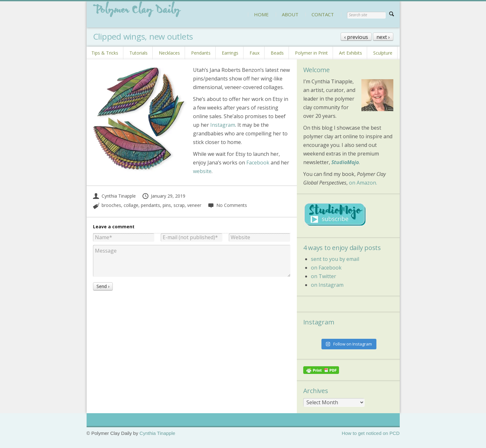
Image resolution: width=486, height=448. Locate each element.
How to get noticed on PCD (371, 433)
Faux (255, 53)
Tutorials (139, 53)
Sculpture (383, 53)
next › (383, 37)
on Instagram (327, 285)
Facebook (258, 163)
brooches (111, 205)
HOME (261, 14)
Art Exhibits (351, 53)
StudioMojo (345, 162)
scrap (179, 205)
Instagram (223, 125)
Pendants (201, 53)
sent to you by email (335, 259)
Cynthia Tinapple (114, 196)
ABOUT (290, 14)
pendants (150, 205)
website (202, 171)
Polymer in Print (311, 53)
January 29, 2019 (164, 196)
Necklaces (169, 53)
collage (131, 205)
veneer (194, 205)
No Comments (227, 205)
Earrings (230, 53)
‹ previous (356, 37)
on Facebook (326, 268)
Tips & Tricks (105, 53)
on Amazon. (363, 183)
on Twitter (324, 276)
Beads (277, 53)
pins (167, 205)
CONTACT (323, 14)
